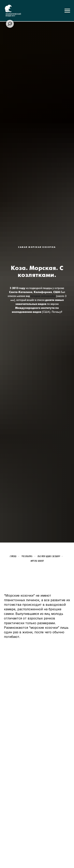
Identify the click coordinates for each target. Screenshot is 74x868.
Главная (13, 556)
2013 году (19, 288)
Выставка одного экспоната (49, 556)
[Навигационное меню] (67, 11)
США (57, 292)
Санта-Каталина (21, 292)
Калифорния (43, 292)
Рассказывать (27, 556)
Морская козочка (37, 561)
